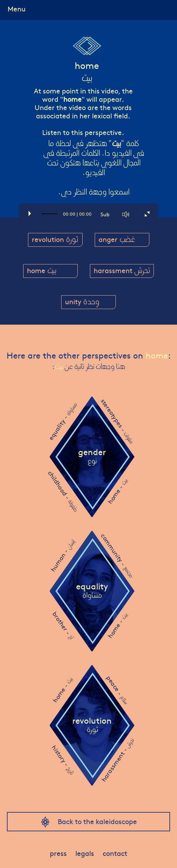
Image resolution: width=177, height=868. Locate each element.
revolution (92, 725)
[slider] (49, 217)
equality (92, 591)
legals (85, 853)
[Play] (29, 214)
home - (117, 491)
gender (92, 456)
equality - (63, 421)
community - (117, 555)
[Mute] (126, 214)
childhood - (63, 491)
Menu (17, 8)
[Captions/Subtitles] (105, 214)
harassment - (117, 760)
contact (115, 853)
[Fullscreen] (147, 214)
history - (63, 759)
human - (63, 556)
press (58, 853)
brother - (63, 625)
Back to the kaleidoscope (97, 821)
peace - (117, 689)
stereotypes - (117, 421)
